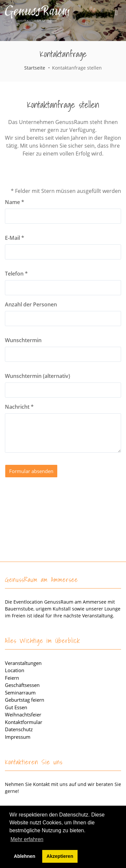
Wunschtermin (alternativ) (37, 376)
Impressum (18, 737)
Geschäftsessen (22, 685)
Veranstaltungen (23, 663)
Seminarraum (20, 692)
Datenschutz (19, 729)
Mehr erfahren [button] (27, 839)
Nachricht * (19, 407)
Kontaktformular (24, 722)
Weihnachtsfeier (23, 714)
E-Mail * (15, 238)
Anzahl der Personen (31, 304)
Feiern (12, 678)
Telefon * (16, 274)
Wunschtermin (23, 340)
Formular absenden (31, 471)
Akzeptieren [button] (60, 856)
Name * (15, 202)
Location (15, 670)
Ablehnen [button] (25, 856)
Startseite (35, 68)
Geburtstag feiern (25, 700)
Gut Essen (16, 707)
